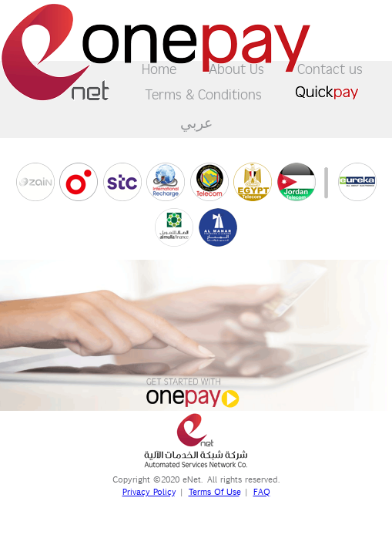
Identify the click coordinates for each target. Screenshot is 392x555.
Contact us (330, 68)
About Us (236, 68)
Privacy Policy (149, 492)
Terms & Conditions (203, 94)
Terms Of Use (214, 492)
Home (159, 68)
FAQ (262, 492)
